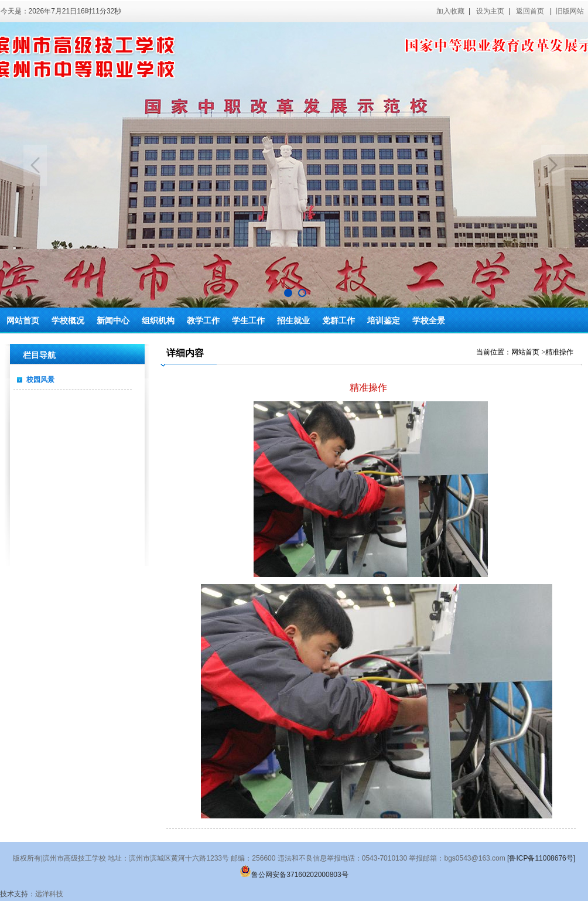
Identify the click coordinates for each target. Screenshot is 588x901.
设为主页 (490, 11)
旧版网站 (570, 11)
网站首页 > (528, 352)
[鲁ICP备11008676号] (541, 858)
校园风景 (40, 380)
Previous (35, 165)
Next (553, 165)
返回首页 (530, 11)
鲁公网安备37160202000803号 (294, 875)
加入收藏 (450, 11)
